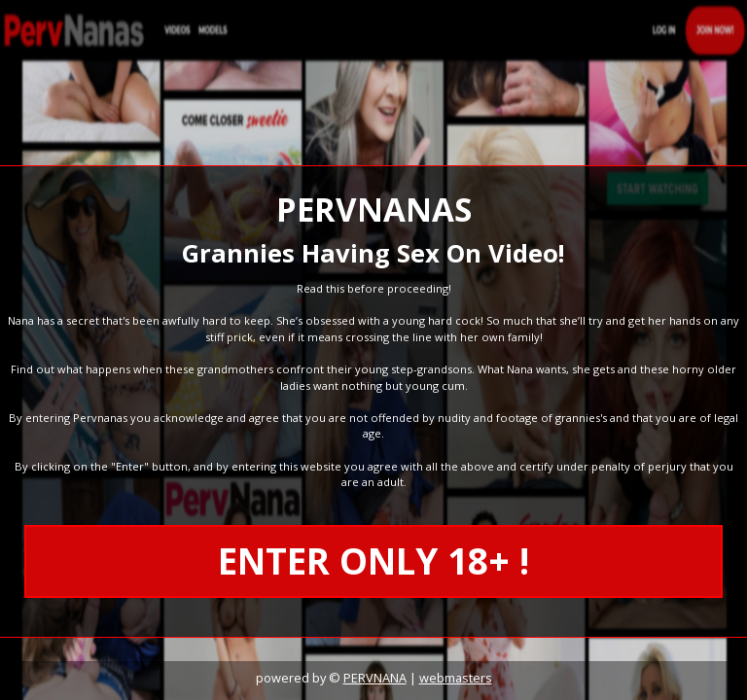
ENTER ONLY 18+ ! (373, 561)
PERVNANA (375, 678)
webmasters (456, 678)
